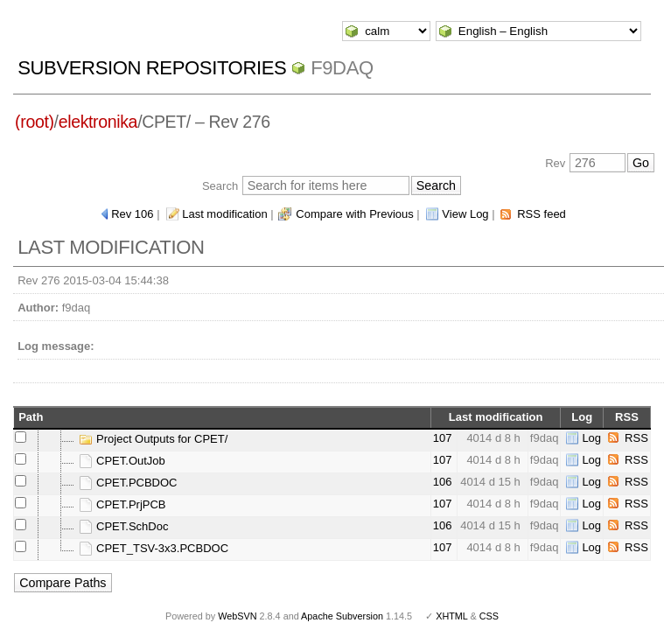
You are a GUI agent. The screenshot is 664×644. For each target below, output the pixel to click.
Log (591, 438)
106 (443, 482)
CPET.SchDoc (123, 526)
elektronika (98, 122)
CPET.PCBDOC (128, 483)
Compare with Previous (354, 214)
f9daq (342, 68)
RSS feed (542, 214)
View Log (465, 214)
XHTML (451, 616)
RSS (636, 438)
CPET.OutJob (122, 461)
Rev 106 (132, 214)
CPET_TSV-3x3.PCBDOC (154, 548)
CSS (489, 616)
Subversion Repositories (152, 68)
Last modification (225, 214)
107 (443, 438)
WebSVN (237, 616)
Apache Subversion (342, 616)
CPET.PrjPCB (122, 504)
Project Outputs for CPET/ (153, 439)
